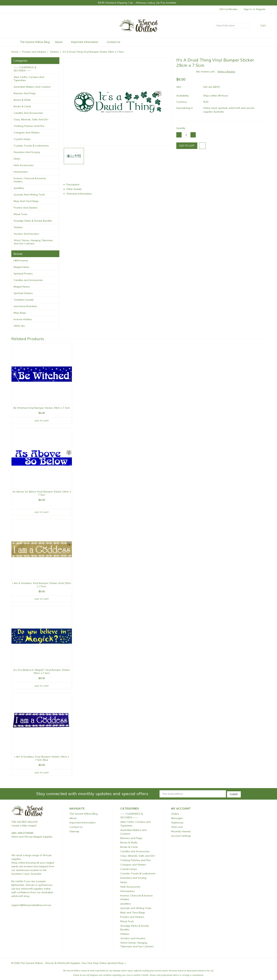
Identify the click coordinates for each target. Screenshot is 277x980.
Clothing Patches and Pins (29, 126)
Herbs (17, 159)
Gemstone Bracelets (25, 306)
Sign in (248, 9)
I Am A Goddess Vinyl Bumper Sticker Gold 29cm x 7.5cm (42, 585)
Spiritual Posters (23, 274)
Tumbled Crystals (24, 300)
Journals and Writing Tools (29, 195)
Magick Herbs (21, 267)
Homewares (21, 172)
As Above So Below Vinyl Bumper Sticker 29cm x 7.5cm (42, 493)
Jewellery (19, 188)
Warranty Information (81, 194)
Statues (18, 227)
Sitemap (74, 832)
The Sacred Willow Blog (35, 42)
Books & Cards (22, 106)
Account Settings (181, 836)
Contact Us (114, 42)
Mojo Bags (20, 313)
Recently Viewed (181, 832)
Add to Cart (42, 421)
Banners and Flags (25, 93)
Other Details (75, 189)
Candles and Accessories (28, 113)
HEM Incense (21, 260)
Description (74, 184)
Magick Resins (22, 287)
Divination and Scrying (27, 152)
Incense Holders (23, 319)
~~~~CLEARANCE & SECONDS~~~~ (25, 69)
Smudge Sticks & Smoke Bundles (33, 221)
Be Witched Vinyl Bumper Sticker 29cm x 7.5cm (42, 408)
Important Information (86, 42)
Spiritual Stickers (23, 293)
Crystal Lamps (22, 139)
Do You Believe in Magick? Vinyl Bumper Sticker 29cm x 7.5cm (42, 672)
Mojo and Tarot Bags (26, 201)
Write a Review (226, 72)
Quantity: (181, 128)
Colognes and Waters (27, 133)
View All (19, 326)
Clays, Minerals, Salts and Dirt (31, 119)
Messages (177, 818)
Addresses (177, 823)
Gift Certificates (229, 9)
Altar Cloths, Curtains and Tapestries (29, 79)
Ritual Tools (20, 214)
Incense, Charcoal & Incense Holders (30, 180)
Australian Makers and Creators (32, 87)
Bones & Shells (22, 100)
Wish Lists (177, 827)
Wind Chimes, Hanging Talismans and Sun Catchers (33, 242)
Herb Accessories (24, 165)
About (60, 42)
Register (261, 9)
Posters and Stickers (26, 208)
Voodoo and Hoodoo (26, 234)
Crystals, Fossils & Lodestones (31, 146)
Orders (175, 814)
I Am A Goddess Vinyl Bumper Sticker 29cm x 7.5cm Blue (42, 759)
